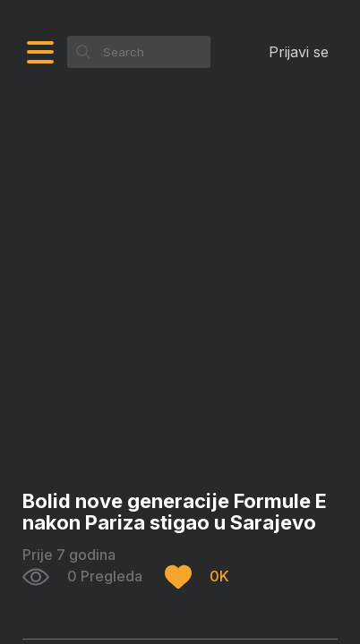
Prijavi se (299, 52)
